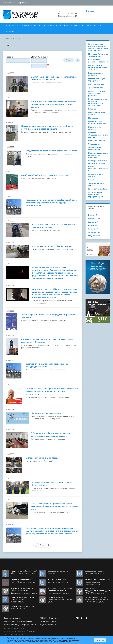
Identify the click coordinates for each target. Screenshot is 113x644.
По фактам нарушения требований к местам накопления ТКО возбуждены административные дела (54, 506)
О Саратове (10, 26)
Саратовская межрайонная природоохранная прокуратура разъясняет (47, 365)
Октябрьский (94, 232)
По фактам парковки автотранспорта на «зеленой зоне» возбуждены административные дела (47, 128)
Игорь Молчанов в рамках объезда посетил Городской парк (52, 484)
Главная (6, 38)
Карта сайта (18, 628)
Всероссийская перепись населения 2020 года (97, 67)
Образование (94, 144)
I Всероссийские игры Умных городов (98, 55)
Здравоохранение (96, 88)
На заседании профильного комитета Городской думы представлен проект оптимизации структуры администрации (51, 203)
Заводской (93, 222)
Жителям (90, 11)
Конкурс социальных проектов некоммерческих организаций (97, 102)
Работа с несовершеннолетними (98, 169)
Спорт (91, 180)
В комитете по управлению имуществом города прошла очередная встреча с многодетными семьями (53, 104)
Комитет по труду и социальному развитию (97, 93)
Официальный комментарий (94, 149)
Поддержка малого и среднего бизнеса (98, 162)
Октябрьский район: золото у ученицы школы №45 (45, 175)
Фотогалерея (92, 26)
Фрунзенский (94, 236)
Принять (100, 640)
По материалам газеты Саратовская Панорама (98, 155)
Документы (49, 26)
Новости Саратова (96, 141)
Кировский (93, 225)
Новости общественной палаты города (98, 135)
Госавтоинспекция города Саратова (96, 80)
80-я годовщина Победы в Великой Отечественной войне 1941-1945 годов (98, 47)
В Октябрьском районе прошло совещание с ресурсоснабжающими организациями (52, 435)
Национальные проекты (95, 128)
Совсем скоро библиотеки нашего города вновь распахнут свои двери (48, 316)
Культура (92, 109)
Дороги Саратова (96, 84)
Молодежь (93, 118)
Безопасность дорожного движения (98, 61)
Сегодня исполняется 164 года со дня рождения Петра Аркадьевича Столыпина (47, 341)
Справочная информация (16, 3)
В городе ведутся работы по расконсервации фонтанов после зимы (53, 226)
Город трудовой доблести (95, 74)
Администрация (29, 26)
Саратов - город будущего (95, 175)
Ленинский (93, 229)
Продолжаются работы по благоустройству (52, 246)
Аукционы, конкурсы (70, 26)
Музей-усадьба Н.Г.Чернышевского (97, 123)
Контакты (9, 31)
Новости (17, 38)
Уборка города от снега (96, 184)
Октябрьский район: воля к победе (42, 458)
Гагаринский (94, 219)
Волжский (93, 215)
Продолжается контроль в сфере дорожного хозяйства (51, 151)
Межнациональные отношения (97, 114)
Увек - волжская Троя (98, 189)
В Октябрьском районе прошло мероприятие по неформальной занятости (54, 78)
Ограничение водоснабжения (46, 413)
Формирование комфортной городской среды (96, 195)
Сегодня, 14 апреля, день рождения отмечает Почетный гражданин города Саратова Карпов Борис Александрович (52, 391)
